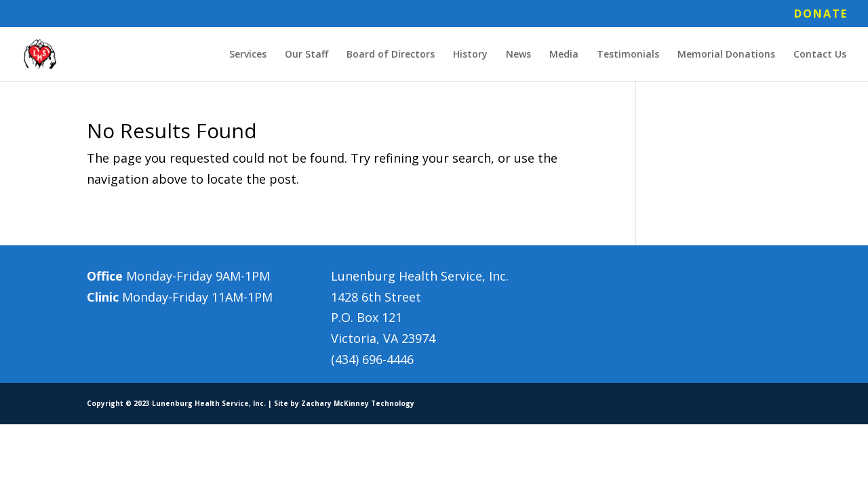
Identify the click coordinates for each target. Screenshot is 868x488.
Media (564, 55)
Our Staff (307, 55)
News (518, 55)
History (470, 55)
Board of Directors (391, 55)
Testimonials (628, 55)
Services (248, 55)
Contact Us (820, 55)
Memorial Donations (726, 55)
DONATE (821, 15)
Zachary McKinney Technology (358, 403)
